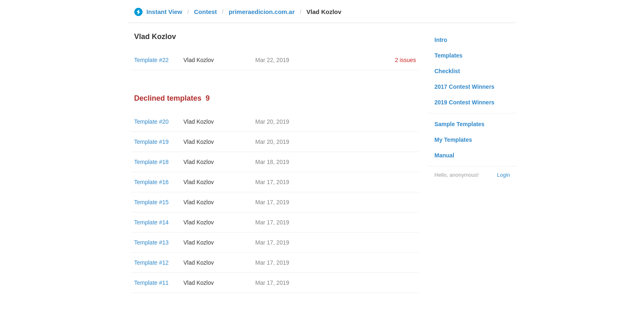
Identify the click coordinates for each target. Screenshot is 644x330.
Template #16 (152, 182)
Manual (444, 155)
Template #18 (152, 162)
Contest (205, 12)
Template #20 (152, 122)
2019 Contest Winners (465, 102)
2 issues (405, 60)
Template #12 (152, 263)
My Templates (453, 140)
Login (504, 175)
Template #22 (152, 60)
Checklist (447, 71)
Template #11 (152, 283)
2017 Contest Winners (465, 87)
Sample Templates (460, 124)
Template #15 (152, 202)
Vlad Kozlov (199, 60)
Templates (448, 55)
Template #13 (152, 242)
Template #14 (152, 222)
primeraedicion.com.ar (262, 12)
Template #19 (152, 142)
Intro (441, 40)
